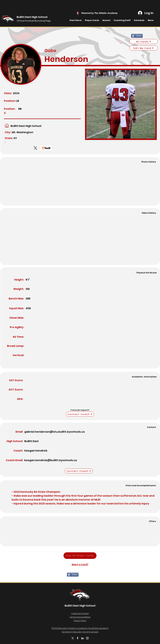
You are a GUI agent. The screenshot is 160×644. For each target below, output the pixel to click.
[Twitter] (73, 638)
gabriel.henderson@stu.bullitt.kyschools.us (55, 432)
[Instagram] (87, 638)
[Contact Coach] (80, 414)
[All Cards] (144, 42)
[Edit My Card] (144, 48)
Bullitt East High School (32, 17)
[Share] (137, 36)
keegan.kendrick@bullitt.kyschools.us (51, 460)
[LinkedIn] (82, 638)
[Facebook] (78, 638)
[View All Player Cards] (80, 556)
